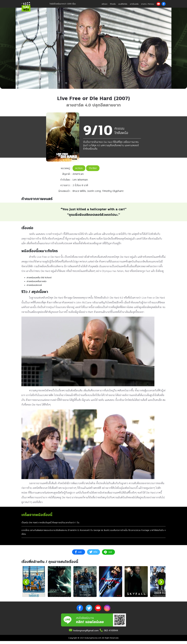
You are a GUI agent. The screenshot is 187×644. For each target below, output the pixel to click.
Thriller (93, 168)
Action (79, 168)
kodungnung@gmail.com (86, 633)
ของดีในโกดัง (123, 4)
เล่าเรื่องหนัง (134, 4)
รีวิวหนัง (113, 4)
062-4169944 (111, 633)
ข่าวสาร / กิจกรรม (148, 4)
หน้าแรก (105, 4)
